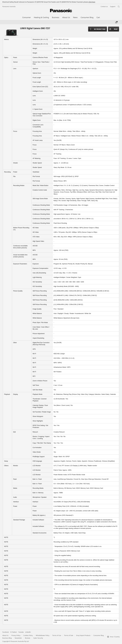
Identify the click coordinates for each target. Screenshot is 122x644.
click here (92, 2)
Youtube (21, 632)
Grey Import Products (83, 635)
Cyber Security (38, 638)
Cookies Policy (28, 635)
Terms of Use (57, 635)
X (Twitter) (14, 632)
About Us (5, 635)
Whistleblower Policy (43, 635)
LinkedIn (28, 632)
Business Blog (7, 638)
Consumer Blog (99, 635)
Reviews (28, 638)
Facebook (6, 632)
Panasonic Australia (9, 6)
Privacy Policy (16, 635)
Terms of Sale (69, 635)
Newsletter (18, 638)
